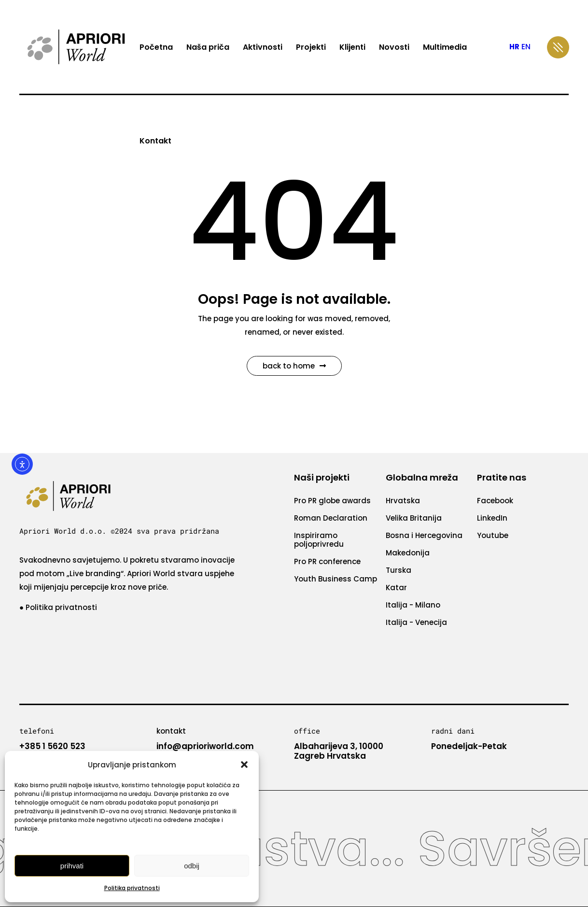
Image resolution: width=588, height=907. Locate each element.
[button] (244, 765)
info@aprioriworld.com (205, 746)
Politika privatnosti (132, 888)
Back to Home (294, 366)
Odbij (192, 866)
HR (514, 47)
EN (526, 47)
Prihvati (72, 866)
